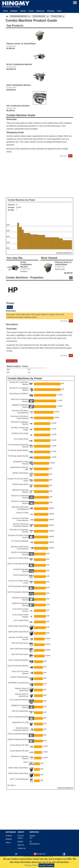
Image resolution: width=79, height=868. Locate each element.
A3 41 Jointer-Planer (21, 439)
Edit (70, 156)
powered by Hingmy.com (64, 253)
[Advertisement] (40, 178)
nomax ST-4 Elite (22, 513)
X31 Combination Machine (19, 700)
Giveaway (51, 11)
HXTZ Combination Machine (18, 717)
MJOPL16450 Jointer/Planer (18, 626)
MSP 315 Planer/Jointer (20, 643)
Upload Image (12, 361)
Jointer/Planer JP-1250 (20, 722)
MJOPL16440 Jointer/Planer (18, 632)
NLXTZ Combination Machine (18, 592)
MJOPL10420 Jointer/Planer (18, 768)
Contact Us (22, 848)
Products (9, 836)
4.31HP (19, 207)
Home (6, 11)
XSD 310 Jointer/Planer (20, 711)
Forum (31, 11)
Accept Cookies (46, 865)
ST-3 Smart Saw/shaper (20, 541)
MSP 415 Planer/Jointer (20, 654)
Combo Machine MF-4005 (19, 751)
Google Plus (40, 854)
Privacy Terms (31, 865)
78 (17, 205)
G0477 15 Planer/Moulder (19, 779)
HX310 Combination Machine (18, 734)
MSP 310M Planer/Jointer (19, 649)
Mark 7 (26, 762)
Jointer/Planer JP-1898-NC (19, 394)
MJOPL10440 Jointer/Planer (18, 773)
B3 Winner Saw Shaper (20, 433)
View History (63, 156)
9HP (29, 370)
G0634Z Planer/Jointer (20, 484)
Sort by (10, 307)
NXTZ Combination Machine (18, 586)
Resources (40, 11)
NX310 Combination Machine (18, 564)
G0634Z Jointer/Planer (20, 473)
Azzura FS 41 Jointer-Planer (18, 558)
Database (14, 11)
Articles (23, 11)
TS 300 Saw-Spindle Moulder (18, 456)
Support (20, 842)
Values (8, 843)
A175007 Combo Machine (19, 677)
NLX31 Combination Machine (18, 666)
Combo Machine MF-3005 (19, 745)
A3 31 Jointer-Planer (21, 620)
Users (59, 11)
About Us (21, 845)
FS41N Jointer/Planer (21, 575)
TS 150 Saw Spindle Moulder (18, 450)
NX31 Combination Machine (18, 660)
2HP (29, 372)
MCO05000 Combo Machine (18, 683)
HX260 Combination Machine (18, 739)
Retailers (9, 839)
